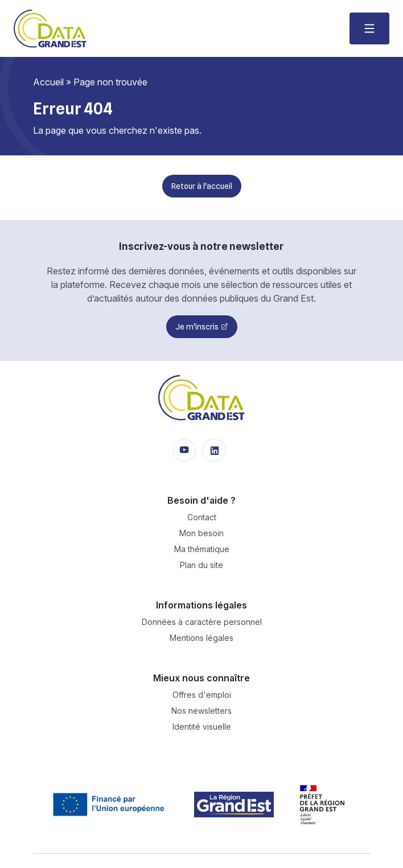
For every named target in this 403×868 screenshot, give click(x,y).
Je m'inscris (197, 327)
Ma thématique (202, 549)
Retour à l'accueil (202, 186)
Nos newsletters (201, 711)
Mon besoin (201, 533)
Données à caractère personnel (202, 622)
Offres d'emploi (202, 695)
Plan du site (201, 565)
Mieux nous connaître (201, 678)
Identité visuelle (202, 727)
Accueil (48, 82)
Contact (202, 517)
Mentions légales (201, 638)
